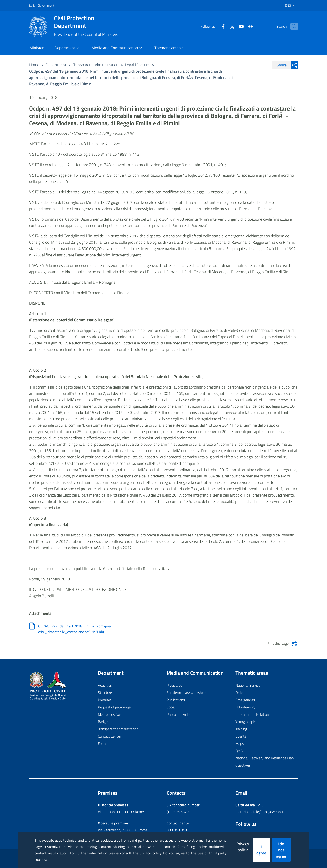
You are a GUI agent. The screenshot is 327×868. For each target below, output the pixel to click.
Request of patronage (114, 707)
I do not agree (281, 850)
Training (241, 729)
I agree (261, 850)
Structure (105, 693)
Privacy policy (243, 847)
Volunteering (245, 707)
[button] (292, 26)
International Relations (253, 714)
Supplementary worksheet (187, 693)
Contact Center (109, 736)
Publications (176, 700)
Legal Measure (137, 65)
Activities (105, 685)
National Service (248, 685)
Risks (239, 693)
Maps (240, 743)
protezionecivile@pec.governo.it (259, 812)
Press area (175, 685)
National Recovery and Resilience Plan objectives (265, 762)
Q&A (239, 751)
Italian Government (42, 5)
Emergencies (245, 700)
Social (171, 707)
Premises (105, 700)
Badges (103, 722)
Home (34, 65)
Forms (103, 743)
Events (241, 736)
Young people (246, 722)
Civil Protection (86, 22)
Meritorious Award (112, 714)
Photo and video (179, 714)
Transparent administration (96, 65)
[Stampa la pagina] (294, 644)
